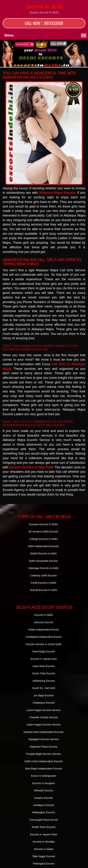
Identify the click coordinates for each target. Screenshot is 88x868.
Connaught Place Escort (44, 820)
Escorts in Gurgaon (44, 783)
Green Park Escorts (44, 673)
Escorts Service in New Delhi (31, 467)
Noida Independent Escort (44, 629)
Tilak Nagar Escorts (44, 856)
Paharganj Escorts (44, 863)
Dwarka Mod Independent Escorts (44, 732)
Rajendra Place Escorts (44, 747)
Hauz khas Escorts (44, 666)
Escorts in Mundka (44, 842)
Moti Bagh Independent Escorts (44, 768)
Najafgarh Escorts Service (44, 739)
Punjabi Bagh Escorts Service (44, 754)
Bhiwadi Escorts (44, 790)
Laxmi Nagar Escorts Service (44, 710)
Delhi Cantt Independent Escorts (44, 761)
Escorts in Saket (44, 849)
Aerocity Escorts (44, 622)
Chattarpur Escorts (44, 703)
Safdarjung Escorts (44, 681)
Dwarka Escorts (44, 798)
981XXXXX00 (54, 23)
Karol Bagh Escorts (44, 651)
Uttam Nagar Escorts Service (44, 725)
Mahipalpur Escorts (44, 812)
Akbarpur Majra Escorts (57, 193)
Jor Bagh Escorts (44, 695)
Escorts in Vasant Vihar (44, 834)
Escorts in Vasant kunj (44, 659)
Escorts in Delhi (44, 9)
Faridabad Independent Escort (44, 637)
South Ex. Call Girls (44, 688)
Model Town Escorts (44, 827)
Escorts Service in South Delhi (44, 644)
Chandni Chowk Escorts (44, 717)
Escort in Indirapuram (44, 776)
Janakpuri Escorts (44, 805)
